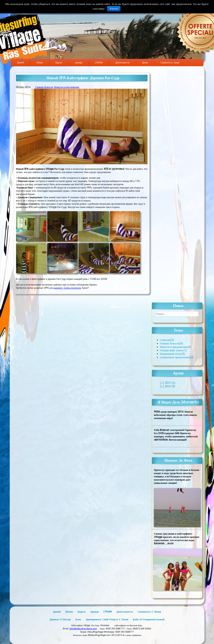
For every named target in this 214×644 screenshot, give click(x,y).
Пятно (40, 62)
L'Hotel (99, 62)
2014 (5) (170, 386)
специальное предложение (177, 357)
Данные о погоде (60, 619)
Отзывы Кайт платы (173, 350)
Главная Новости (44, 87)
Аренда (79, 62)
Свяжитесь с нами (170, 62)
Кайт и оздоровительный (149, 619)
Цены (145, 62)
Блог (78, 619)
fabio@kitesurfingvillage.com (83, 629)
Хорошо (114, 9)
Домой (20, 62)
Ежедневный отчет (173, 354)
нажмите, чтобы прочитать (67, 288)
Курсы (59, 62)
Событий (167, 340)
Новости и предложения (67, 87)
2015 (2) (170, 383)
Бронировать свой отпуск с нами (107, 619)
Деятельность (123, 62)
